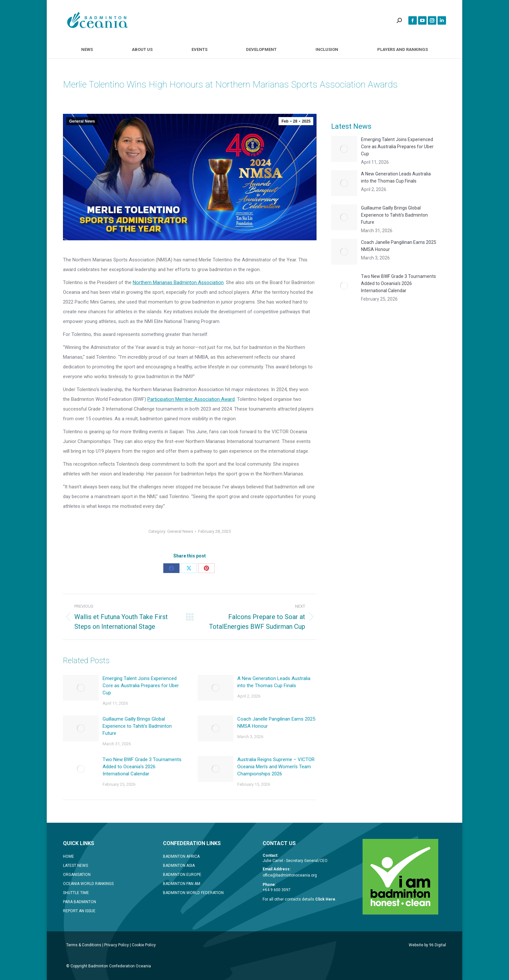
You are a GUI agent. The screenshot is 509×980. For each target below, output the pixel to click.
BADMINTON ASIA (179, 866)
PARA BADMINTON (80, 902)
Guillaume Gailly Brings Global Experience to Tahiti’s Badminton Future (137, 726)
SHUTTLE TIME (76, 893)
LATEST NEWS (75, 866)
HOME (68, 856)
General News (82, 121)
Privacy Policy (117, 945)
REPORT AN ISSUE (79, 911)
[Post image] (81, 688)
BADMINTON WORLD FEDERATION (193, 893)
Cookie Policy (144, 945)
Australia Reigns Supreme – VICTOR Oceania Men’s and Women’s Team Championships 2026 (276, 767)
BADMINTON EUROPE (182, 875)
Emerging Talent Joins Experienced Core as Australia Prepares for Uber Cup (141, 686)
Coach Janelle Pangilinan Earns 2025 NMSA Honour (276, 723)
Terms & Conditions (84, 945)
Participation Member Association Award (191, 399)
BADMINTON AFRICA (181, 856)
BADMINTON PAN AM (182, 884)
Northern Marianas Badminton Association (178, 282)
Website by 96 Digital (427, 945)
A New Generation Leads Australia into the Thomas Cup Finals (274, 682)
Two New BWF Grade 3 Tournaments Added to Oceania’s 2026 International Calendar (142, 767)
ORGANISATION (77, 875)
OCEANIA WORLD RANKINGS (88, 884)
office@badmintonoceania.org (290, 875)
